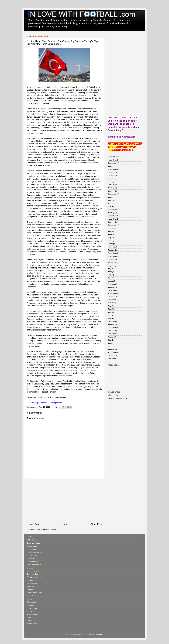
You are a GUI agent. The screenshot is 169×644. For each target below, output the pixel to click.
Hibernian (31, 586)
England (30, 568)
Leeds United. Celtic (35, 593)
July (109, 231)
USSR (29, 621)
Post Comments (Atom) (47, 530)
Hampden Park (33, 583)
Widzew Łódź (32, 624)
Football (30, 580)
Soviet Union (32, 614)
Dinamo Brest (32, 559)
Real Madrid (32, 602)
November (112, 160)
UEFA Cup (31, 618)
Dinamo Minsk (32, 562)
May (110, 200)
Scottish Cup (32, 608)
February (111, 185)
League (30, 590)
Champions (31, 549)
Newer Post (33, 524)
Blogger (100, 634)
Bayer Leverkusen (34, 543)
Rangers (30, 599)
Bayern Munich (33, 546)
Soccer (30, 611)
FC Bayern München (35, 577)
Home (65, 524)
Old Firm (30, 596)
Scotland (30, 605)
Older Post (96, 524)
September (112, 163)
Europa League (33, 571)
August (111, 178)
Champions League (34, 552)
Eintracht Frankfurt (34, 565)
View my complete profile (118, 398)
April (110, 182)
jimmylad (114, 395)
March (110, 207)
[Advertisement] (64, 501)
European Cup (32, 574)
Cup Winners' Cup (34, 555)
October (111, 172)
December (112, 216)
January (111, 188)
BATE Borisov (32, 540)
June (110, 166)
